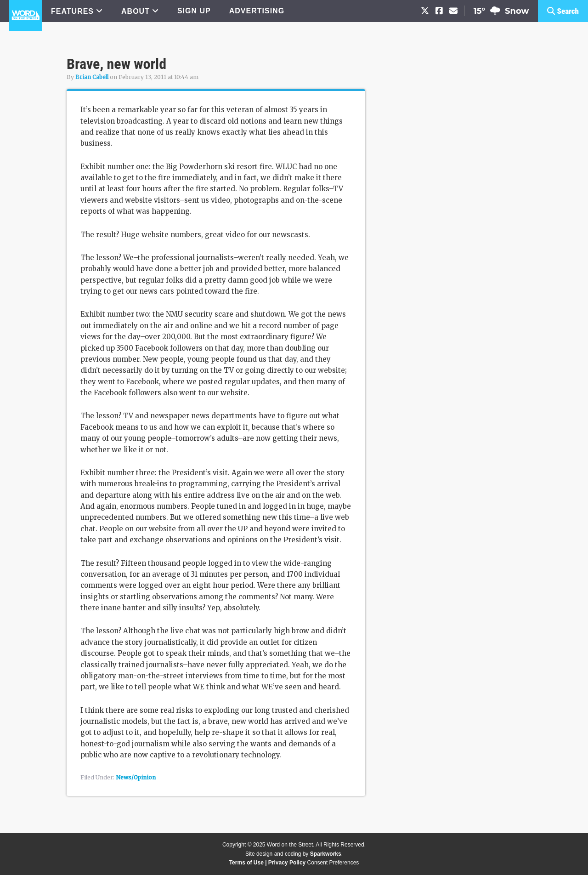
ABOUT (136, 11)
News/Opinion (136, 777)
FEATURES (72, 11)
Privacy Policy (287, 863)
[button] (563, 11)
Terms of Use (246, 863)
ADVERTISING (257, 11)
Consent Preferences (333, 863)
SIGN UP (194, 11)
